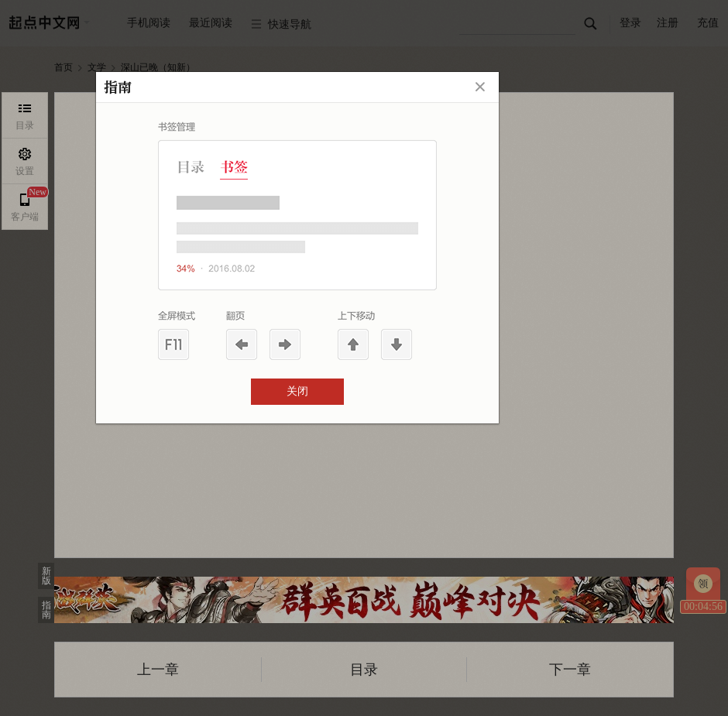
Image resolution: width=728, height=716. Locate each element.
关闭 (297, 391)
